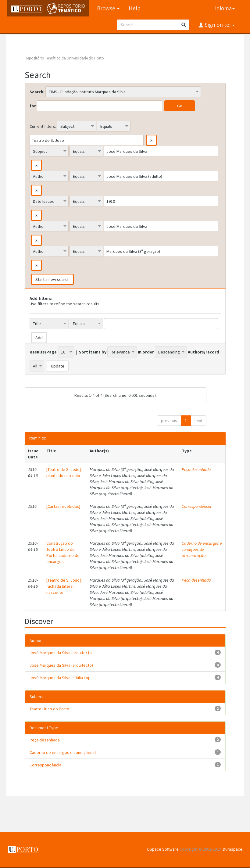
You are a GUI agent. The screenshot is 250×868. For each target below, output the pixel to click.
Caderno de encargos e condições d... (64, 752)
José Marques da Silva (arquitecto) (61, 665)
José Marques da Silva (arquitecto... (62, 653)
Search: (37, 92)
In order (146, 352)
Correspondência (196, 506)
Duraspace (233, 849)
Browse (108, 8)
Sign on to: (219, 25)
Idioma (225, 8)
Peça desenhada (196, 469)
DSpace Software (163, 849)
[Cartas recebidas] (63, 506)
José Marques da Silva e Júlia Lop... (61, 678)
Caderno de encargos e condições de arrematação (202, 549)
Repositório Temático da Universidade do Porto (64, 58)
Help (134, 8)
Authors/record (204, 352)
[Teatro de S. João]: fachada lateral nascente (64, 586)
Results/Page (43, 352)
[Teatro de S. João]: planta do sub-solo (64, 472)
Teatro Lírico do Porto (49, 709)
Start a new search (52, 279)
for (33, 106)
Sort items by (93, 352)
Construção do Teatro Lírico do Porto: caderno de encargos (63, 552)
